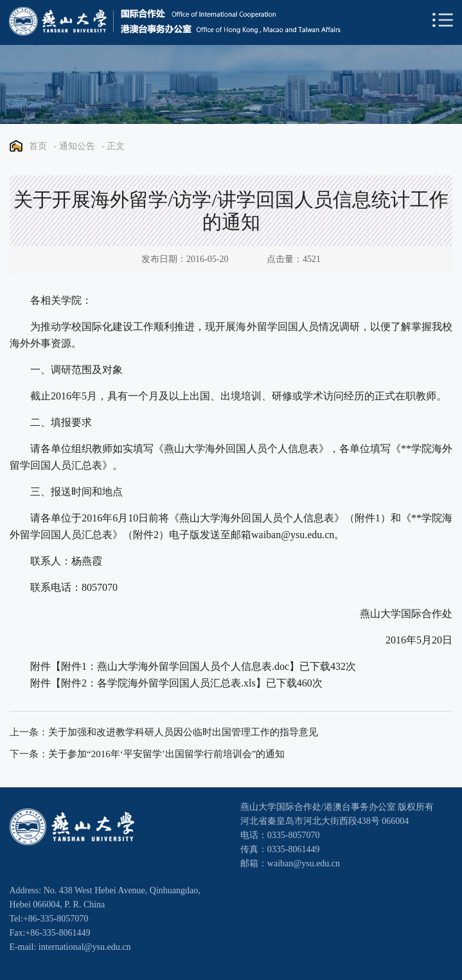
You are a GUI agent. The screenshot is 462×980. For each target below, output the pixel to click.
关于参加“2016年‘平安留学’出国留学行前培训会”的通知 (166, 754)
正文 (116, 146)
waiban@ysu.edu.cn (293, 535)
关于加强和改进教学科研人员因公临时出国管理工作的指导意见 (183, 732)
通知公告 (77, 146)
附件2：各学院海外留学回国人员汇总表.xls (158, 683)
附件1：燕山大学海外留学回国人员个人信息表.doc (175, 666)
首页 (38, 146)
